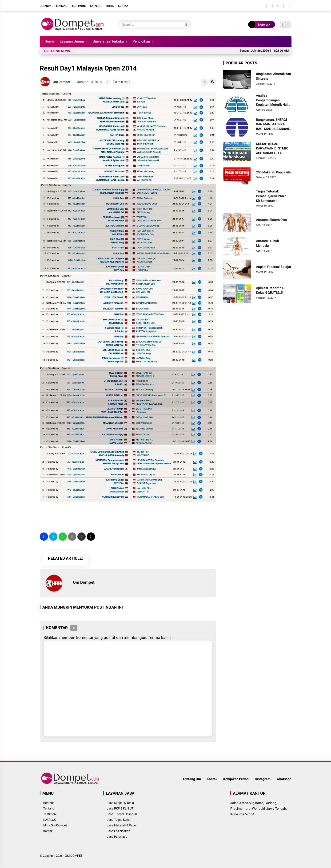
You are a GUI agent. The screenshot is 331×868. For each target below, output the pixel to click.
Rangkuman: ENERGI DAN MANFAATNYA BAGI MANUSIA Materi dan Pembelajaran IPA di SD (273, 125)
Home (48, 41)
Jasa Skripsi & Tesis (120, 803)
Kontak (123, 6)
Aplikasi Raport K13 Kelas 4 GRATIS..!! (271, 290)
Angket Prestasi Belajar (274, 267)
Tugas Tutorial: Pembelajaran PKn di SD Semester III (272, 196)
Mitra (110, 6)
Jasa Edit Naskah (118, 831)
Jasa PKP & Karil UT (120, 808)
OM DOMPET (74, 856)
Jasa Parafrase (117, 837)
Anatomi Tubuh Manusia (267, 243)
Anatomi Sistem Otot (271, 220)
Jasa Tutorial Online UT (122, 814)
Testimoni (79, 6)
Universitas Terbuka (108, 41)
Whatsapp (284, 779)
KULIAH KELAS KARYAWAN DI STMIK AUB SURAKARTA (272, 148)
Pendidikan (141, 41)
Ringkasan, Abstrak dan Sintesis (273, 76)
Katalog (96, 6)
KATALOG (50, 820)
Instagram (263, 779)
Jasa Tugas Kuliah (119, 820)
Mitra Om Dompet (55, 825)
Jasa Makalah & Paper (122, 825)
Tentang (62, 6)
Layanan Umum (72, 41)
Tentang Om (192, 779)
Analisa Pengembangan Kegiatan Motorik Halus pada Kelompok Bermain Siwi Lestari (274, 100)
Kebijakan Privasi (236, 779)
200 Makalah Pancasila (273, 172)
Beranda (46, 6)
